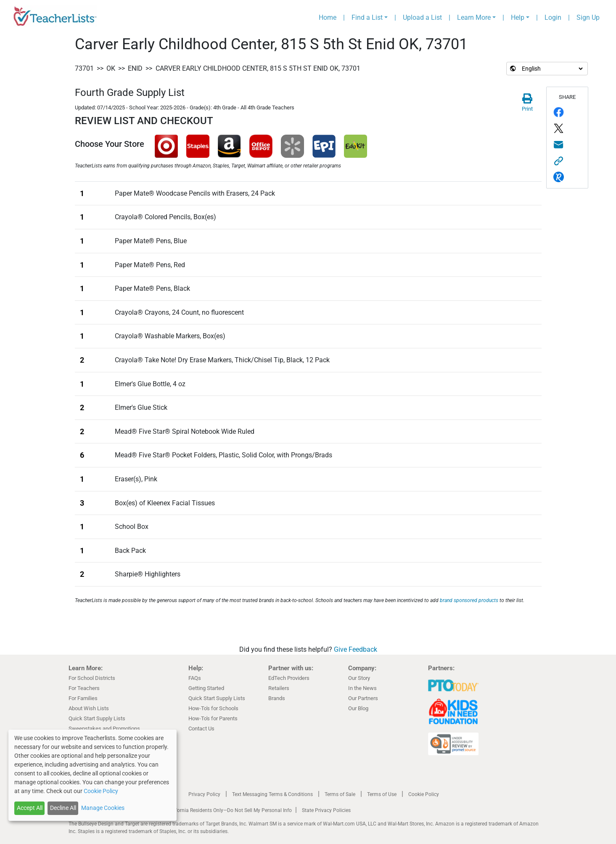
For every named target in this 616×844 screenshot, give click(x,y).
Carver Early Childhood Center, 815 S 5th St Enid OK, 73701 (258, 68)
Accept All (30, 808)
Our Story (359, 678)
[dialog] (93, 775)
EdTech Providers (289, 678)
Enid (135, 68)
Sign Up (588, 17)
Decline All (63, 808)
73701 (84, 68)
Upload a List (422, 17)
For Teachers (84, 688)
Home (328, 17)
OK (111, 68)
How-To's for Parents (213, 718)
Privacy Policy (204, 794)
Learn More (474, 17)
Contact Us (201, 729)
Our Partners (363, 698)
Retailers (279, 688)
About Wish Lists (89, 708)
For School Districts (92, 678)
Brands (277, 698)
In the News (362, 688)
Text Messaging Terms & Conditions (272, 794)
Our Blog (358, 708)
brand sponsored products (469, 600)
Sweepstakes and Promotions (104, 729)
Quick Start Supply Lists (97, 718)
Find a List (367, 17)
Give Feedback (356, 649)
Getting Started (206, 688)
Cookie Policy (424, 794)
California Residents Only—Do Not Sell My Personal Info (229, 810)
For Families (83, 698)
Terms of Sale (340, 794)
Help (518, 17)
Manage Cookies (103, 808)
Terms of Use (382, 794)
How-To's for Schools (213, 708)
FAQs (195, 678)
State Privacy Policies (326, 810)
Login (553, 17)
